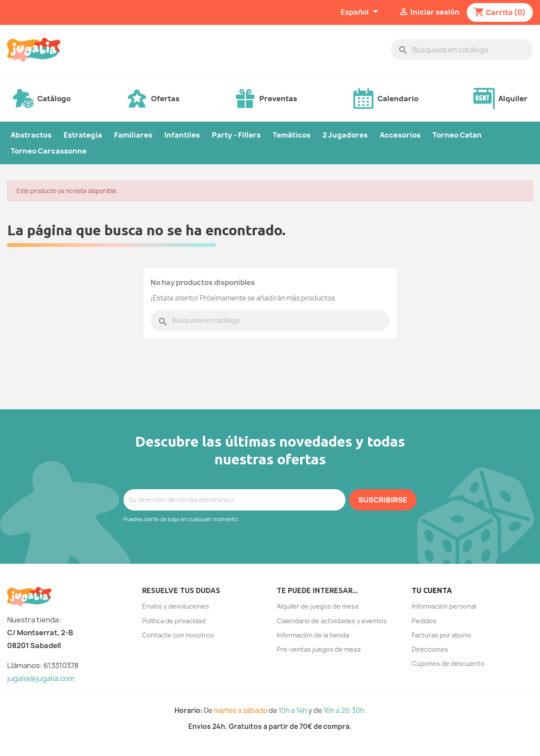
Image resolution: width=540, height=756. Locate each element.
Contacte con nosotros (178, 635)
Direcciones (430, 649)
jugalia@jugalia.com (41, 678)
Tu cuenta (432, 590)
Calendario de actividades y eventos (332, 621)
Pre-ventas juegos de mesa (319, 649)
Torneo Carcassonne (49, 151)
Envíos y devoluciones (176, 606)
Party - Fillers (236, 135)
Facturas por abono (441, 635)
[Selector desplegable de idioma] (361, 12)
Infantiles (182, 135)
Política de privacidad (174, 621)
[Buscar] (462, 50)
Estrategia (83, 135)
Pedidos (424, 621)
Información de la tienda (313, 635)
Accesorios (400, 135)
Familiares (133, 135)
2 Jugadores (345, 135)
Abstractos (31, 135)
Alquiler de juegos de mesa (318, 606)
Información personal (444, 606)
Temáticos (292, 135)
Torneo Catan (457, 135)
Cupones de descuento (448, 663)
